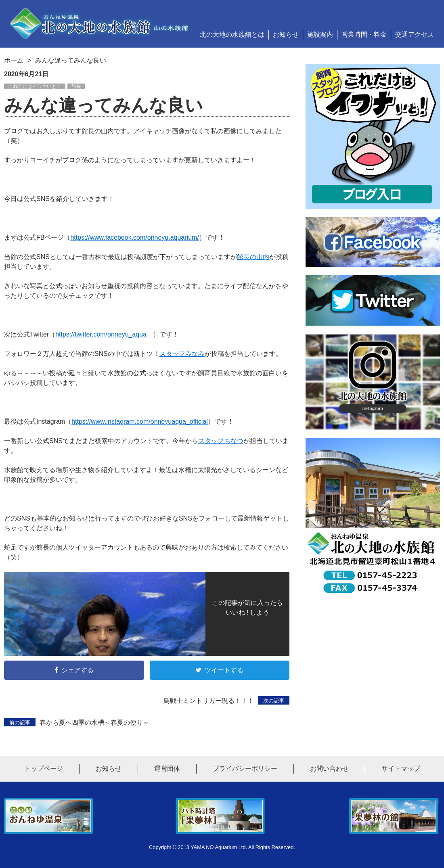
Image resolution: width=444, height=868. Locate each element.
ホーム (14, 60)
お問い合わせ (329, 769)
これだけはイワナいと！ (35, 86)
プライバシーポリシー (245, 769)
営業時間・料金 (364, 35)
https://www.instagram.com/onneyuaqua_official (140, 421)
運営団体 (167, 769)
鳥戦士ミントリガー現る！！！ (226, 701)
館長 (76, 86)
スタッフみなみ (182, 354)
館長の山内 (253, 257)
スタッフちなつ (221, 441)
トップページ (44, 769)
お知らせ (286, 35)
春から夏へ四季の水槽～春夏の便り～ (77, 722)
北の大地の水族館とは (232, 35)
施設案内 (320, 35)
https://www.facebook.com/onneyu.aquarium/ (134, 237)
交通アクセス (415, 35)
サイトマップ (401, 769)
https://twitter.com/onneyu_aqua (101, 334)
